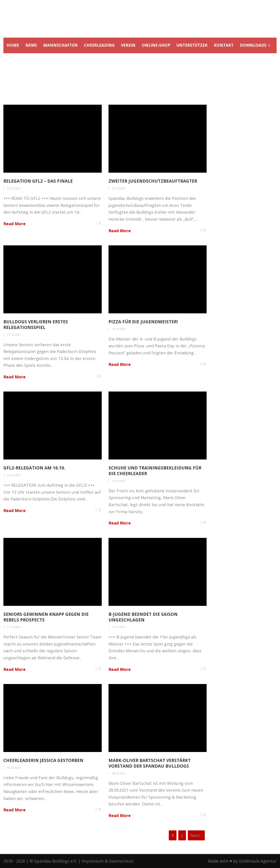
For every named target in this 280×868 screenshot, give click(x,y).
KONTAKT (224, 45)
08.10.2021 (119, 773)
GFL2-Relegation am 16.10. (34, 468)
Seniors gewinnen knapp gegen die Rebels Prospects (46, 617)
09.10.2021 (14, 768)
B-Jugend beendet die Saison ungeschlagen (143, 617)
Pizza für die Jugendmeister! (143, 322)
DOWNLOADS (253, 45)
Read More (14, 224)
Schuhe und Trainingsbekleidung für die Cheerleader (155, 471)
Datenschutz (121, 861)
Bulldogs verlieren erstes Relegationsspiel (36, 325)
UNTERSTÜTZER (192, 45)
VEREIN (128, 45)
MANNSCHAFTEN (60, 45)
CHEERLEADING (99, 45)
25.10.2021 (119, 188)
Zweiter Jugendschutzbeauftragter (153, 181)
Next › (196, 835)
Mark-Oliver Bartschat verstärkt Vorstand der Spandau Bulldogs (150, 763)
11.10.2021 (14, 627)
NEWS (31, 45)
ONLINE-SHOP (156, 45)
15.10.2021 (119, 329)
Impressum (93, 861)
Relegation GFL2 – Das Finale (38, 181)
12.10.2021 (119, 481)
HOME (13, 45)
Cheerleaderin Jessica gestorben (43, 760)
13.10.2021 (14, 475)
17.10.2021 (14, 335)
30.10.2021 (14, 188)
